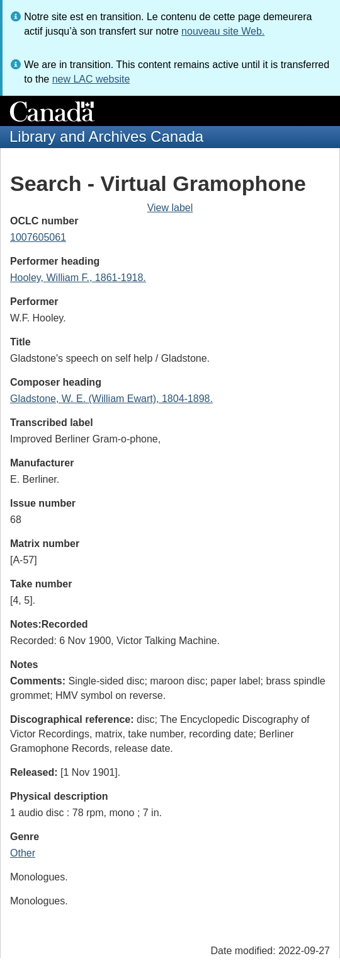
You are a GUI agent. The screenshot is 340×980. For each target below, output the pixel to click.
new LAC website (91, 79)
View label (170, 208)
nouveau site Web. (223, 31)
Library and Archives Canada (106, 136)
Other (23, 853)
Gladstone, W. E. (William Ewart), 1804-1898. (111, 399)
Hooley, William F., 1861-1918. (78, 278)
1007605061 (38, 237)
